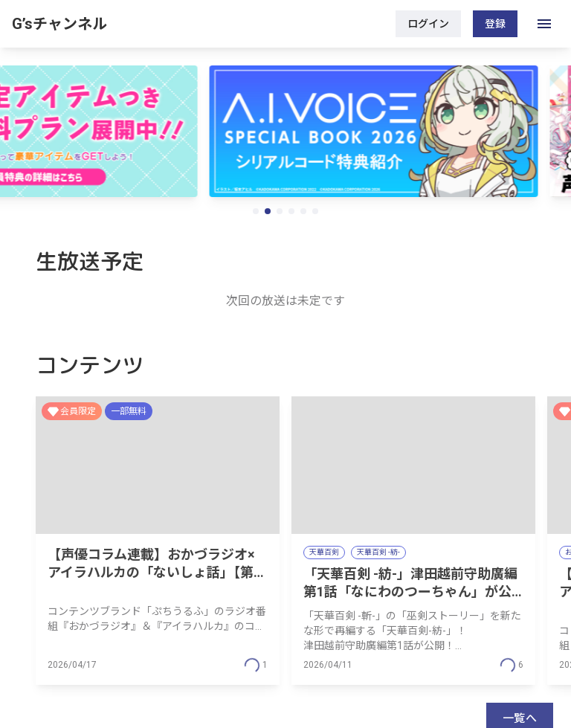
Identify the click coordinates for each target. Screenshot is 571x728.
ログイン (428, 24)
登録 (495, 24)
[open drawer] (544, 24)
